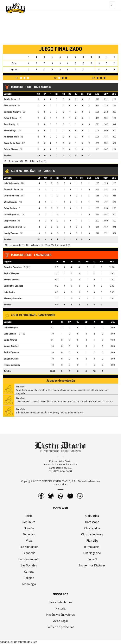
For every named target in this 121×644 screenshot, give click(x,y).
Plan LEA (92, 541)
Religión (29, 578)
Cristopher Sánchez (13, 286)
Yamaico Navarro (12, 112)
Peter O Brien (10, 118)
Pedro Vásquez (11, 274)
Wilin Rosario (10, 202)
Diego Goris (10, 221)
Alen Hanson (10, 106)
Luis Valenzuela (12, 183)
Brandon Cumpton (13, 267)
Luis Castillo (10, 334)
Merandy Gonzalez (13, 299)
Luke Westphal (11, 328)
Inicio (29, 516)
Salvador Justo (11, 359)
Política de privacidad (60, 627)
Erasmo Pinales (11, 280)
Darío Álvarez (10, 340)
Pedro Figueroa (12, 352)
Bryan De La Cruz (12, 143)
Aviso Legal (60, 621)
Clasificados (92, 528)
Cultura (29, 572)
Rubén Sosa (10, 99)
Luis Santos (10, 292)
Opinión (29, 528)
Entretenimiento (29, 559)
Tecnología (29, 584)
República (29, 522)
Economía (29, 553)
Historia (60, 608)
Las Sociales (29, 565)
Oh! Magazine (92, 553)
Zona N (92, 559)
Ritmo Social (92, 547)
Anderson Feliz (11, 137)
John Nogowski (12, 215)
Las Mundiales (29, 547)
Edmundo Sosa (11, 190)
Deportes (29, 534)
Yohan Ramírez (11, 346)
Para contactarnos (60, 602)
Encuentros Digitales (92, 565)
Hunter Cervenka (12, 365)
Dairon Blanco (11, 149)
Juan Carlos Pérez (13, 227)
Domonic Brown (12, 196)
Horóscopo (92, 522)
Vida (29, 541)
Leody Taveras (11, 233)
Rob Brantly (10, 124)
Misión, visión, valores (61, 615)
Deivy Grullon (10, 208)
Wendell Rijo (10, 131)
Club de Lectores (92, 534)
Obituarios (92, 516)
